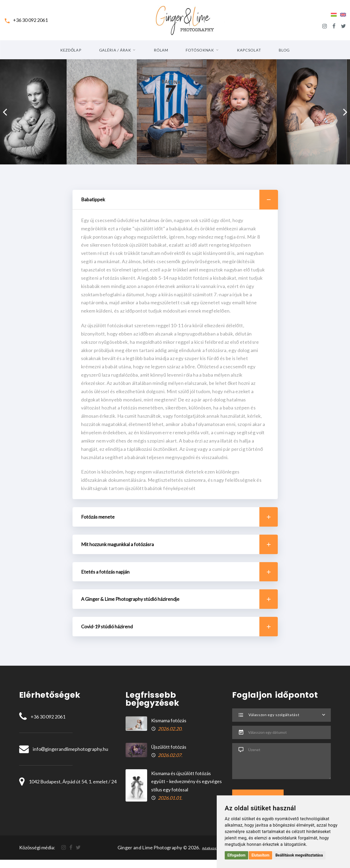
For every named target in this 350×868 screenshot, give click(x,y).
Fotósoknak (200, 50)
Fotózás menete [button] (179, 517)
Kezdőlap (71, 50)
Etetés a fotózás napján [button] (179, 572)
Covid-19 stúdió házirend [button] (179, 627)
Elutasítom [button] (260, 855)
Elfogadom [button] (236, 855)
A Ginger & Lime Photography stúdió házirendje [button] (179, 599)
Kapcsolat (249, 50)
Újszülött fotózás (169, 747)
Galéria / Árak (115, 50)
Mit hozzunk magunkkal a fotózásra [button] (179, 544)
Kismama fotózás (169, 720)
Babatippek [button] (179, 200)
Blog (284, 50)
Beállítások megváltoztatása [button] (299, 855)
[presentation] (5, 112)
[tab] (175, 200)
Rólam (161, 50)
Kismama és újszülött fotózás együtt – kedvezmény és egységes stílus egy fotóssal (186, 782)
